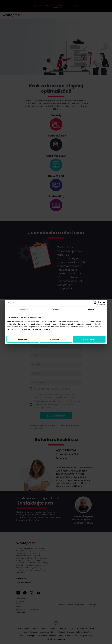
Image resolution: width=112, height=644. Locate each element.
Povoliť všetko (89, 339)
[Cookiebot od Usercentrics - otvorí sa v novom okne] (96, 303)
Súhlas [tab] (22, 310)
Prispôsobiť (56, 339)
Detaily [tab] (56, 310)
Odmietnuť (23, 339)
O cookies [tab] (90, 310)
